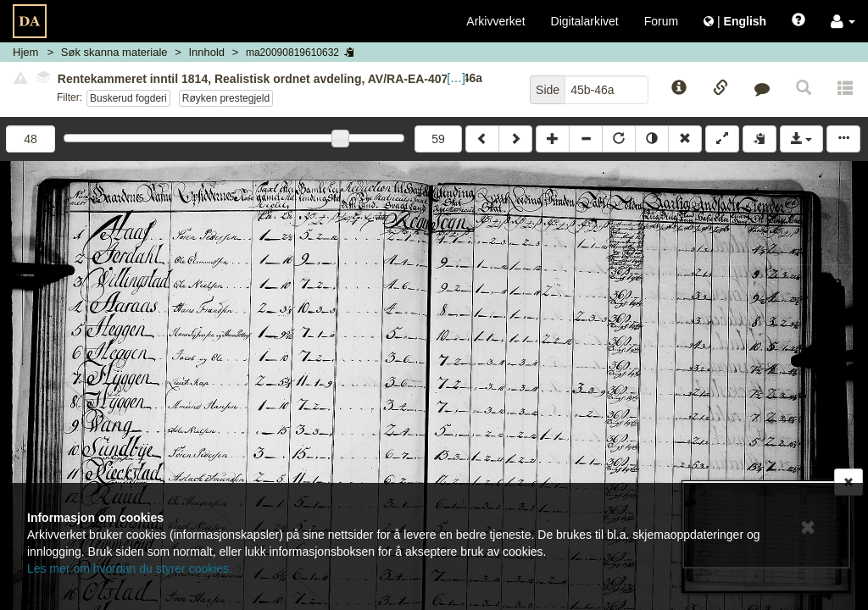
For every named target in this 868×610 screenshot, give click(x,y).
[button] (843, 21)
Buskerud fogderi (128, 98)
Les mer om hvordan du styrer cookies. (130, 568)
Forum (661, 21)
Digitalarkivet (585, 21)
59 (438, 139)
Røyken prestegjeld (226, 98)
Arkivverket (495, 21)
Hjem (25, 52)
